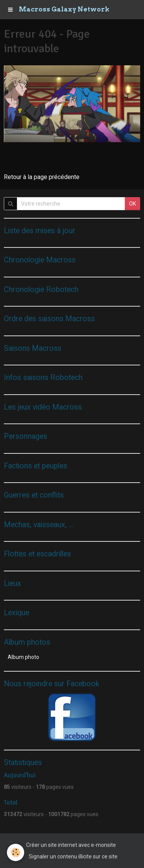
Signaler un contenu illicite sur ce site (73, 856)
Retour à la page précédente (42, 177)
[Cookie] (16, 852)
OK (132, 204)
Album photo (23, 657)
